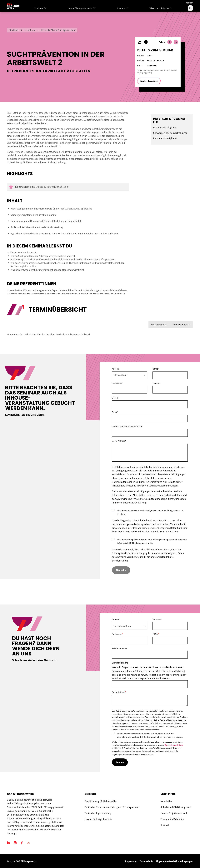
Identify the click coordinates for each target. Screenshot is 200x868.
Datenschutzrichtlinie (174, 745)
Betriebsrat (30, 30)
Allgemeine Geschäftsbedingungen (174, 861)
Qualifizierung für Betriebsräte (100, 801)
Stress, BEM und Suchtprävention (58, 30)
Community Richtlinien (172, 819)
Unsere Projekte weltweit (174, 813)
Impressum (131, 861)
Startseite (14, 30)
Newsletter (166, 801)
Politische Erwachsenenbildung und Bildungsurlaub (112, 807)
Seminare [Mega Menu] (41, 8)
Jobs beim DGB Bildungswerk (176, 807)
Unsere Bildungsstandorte (99, 819)
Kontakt (189, 3)
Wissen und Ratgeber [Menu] (161, 8)
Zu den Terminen (149, 81)
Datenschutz (146, 861)
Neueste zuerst (182, 325)
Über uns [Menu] (123, 8)
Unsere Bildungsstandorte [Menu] (82, 8)
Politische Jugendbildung (98, 813)
